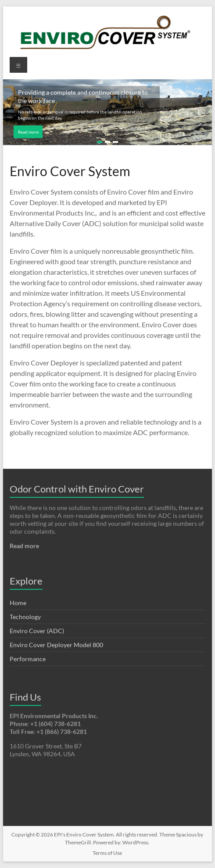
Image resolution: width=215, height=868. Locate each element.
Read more (28, 132)
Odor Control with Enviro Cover (77, 489)
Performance (28, 659)
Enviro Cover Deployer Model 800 (56, 645)
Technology (25, 617)
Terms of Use (107, 853)
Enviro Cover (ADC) (37, 631)
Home (18, 603)
